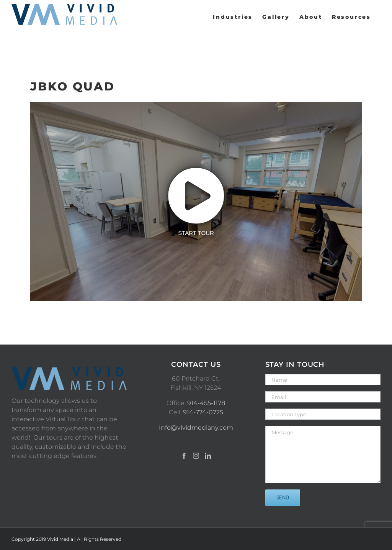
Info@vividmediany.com (196, 428)
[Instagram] (196, 456)
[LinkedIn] (208, 456)
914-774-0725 (203, 412)
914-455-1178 (206, 403)
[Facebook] (184, 456)
